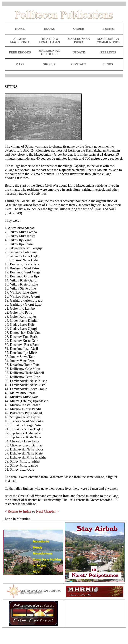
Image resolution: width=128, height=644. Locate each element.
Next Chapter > (47, 511)
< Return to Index (18, 511)
